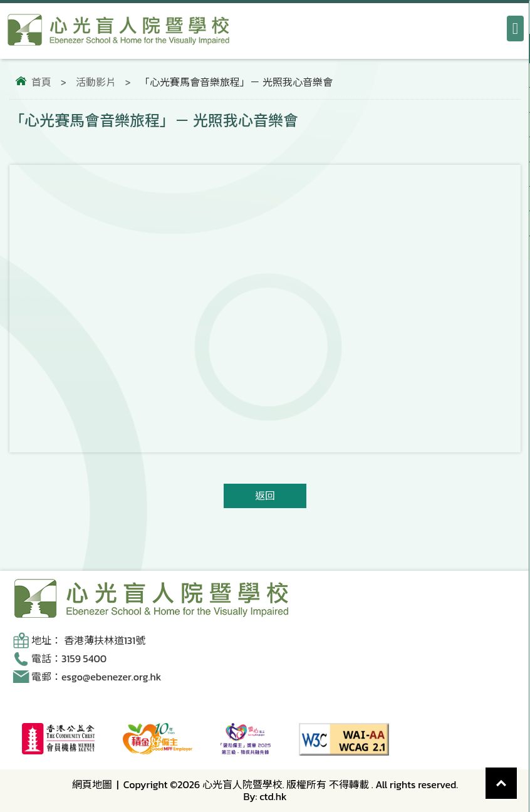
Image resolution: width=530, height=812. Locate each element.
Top (517, 774)
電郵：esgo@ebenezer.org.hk (96, 677)
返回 (265, 496)
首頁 (41, 82)
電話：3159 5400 (69, 658)
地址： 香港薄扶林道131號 (88, 640)
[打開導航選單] (515, 29)
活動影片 (96, 82)
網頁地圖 (92, 784)
